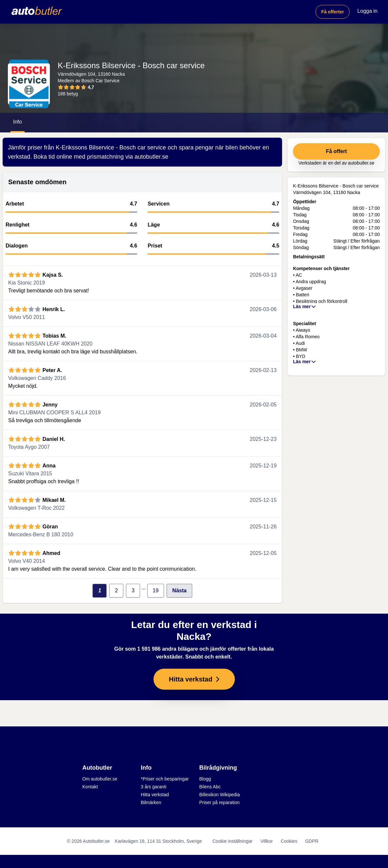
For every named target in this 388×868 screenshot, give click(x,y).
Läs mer (305, 306)
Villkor (267, 841)
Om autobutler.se (100, 779)
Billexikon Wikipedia (220, 795)
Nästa (179, 591)
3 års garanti (153, 787)
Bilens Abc (210, 787)
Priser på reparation (220, 802)
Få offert (337, 151)
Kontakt (90, 787)
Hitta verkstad (155, 795)
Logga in (368, 11)
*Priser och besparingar (165, 779)
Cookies (289, 841)
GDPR (312, 841)
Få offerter (332, 12)
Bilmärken (151, 802)
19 (156, 591)
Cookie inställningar (233, 841)
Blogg (205, 779)
